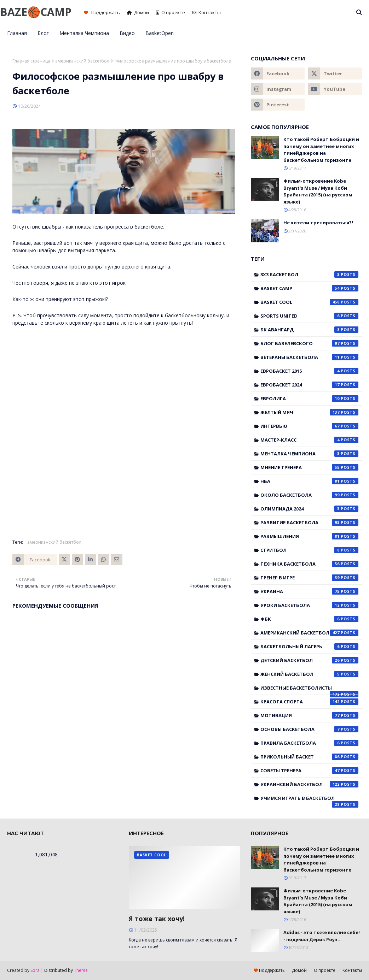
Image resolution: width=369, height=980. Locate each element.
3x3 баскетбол (309, 274)
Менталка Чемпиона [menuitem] (84, 33)
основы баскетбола (309, 729)
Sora (35, 970)
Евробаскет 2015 (309, 371)
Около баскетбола (309, 495)
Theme (81, 970)
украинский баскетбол (309, 784)
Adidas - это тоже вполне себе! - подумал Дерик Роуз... (322, 936)
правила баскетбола (309, 743)
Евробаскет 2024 (309, 385)
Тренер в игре (309, 578)
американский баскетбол (82, 61)
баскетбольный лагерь (309, 647)
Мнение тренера (309, 467)
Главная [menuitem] (17, 33)
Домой (138, 12)
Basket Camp (309, 288)
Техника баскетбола (309, 564)
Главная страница (31, 61)
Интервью (309, 426)
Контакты (206, 12)
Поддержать (102, 12)
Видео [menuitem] (127, 33)
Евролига (309, 399)
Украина (309, 591)
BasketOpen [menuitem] (160, 33)
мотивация (309, 715)
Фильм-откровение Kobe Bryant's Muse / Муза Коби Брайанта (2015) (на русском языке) (318, 191)
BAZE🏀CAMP (36, 12)
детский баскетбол (309, 660)
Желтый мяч (309, 412)
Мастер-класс (309, 440)
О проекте (171, 12)
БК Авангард (309, 330)
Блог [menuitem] (43, 33)
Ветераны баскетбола (309, 357)
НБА (309, 481)
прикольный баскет (309, 757)
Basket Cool (309, 302)
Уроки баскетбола (309, 605)
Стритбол (309, 550)
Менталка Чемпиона (309, 454)
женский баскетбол (309, 674)
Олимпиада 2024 (309, 509)
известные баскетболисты (309, 690)
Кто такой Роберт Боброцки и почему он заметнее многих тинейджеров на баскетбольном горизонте (321, 150)
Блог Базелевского (309, 343)
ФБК (309, 619)
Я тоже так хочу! (157, 919)
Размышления (309, 536)
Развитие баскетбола (309, 523)
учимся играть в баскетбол (309, 800)
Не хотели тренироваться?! (318, 223)
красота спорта (309, 702)
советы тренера (309, 771)
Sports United (309, 316)
